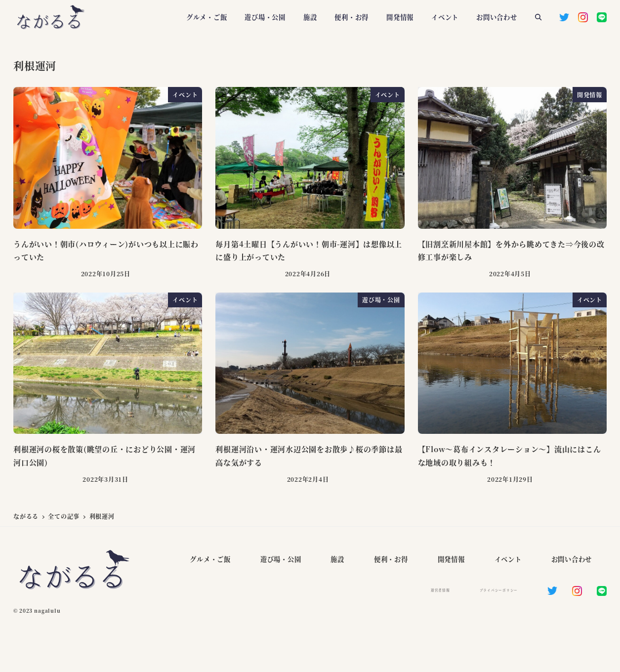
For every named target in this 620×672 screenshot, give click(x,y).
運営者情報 (440, 590)
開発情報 (451, 559)
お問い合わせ (572, 559)
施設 (337, 559)
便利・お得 (391, 559)
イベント (508, 559)
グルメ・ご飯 (210, 559)
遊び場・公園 (281, 559)
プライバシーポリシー (499, 590)
